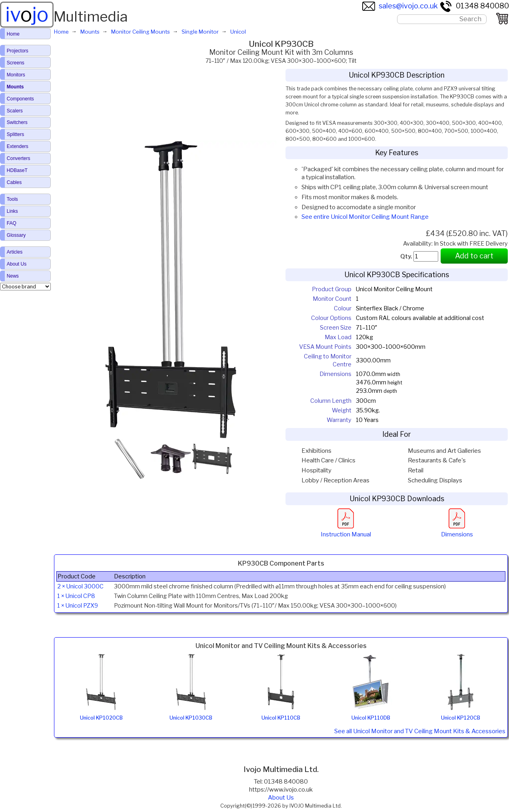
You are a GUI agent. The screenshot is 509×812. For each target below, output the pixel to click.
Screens (16, 63)
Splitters (15, 134)
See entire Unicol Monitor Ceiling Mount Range (365, 217)
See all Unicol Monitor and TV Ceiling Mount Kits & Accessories (420, 731)
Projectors (18, 51)
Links (12, 211)
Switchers (17, 122)
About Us (281, 798)
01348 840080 (474, 6)
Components (20, 99)
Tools (12, 199)
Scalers (15, 111)
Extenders (18, 146)
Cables (14, 182)
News (13, 276)
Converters (19, 158)
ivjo (27, 14)
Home (13, 34)
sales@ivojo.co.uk (400, 6)
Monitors (16, 75)
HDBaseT (17, 170)
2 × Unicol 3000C (80, 586)
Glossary (16, 235)
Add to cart (474, 256)
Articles (15, 252)
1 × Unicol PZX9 (78, 606)
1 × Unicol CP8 (76, 596)
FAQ (12, 223)
